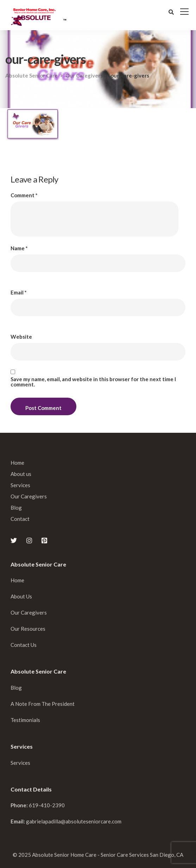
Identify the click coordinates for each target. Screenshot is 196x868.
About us (21, 474)
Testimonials (25, 720)
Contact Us (24, 645)
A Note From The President (43, 704)
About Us (21, 596)
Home (17, 463)
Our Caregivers (29, 496)
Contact (20, 519)
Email (19, 293)
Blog (16, 508)
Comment (24, 195)
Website (21, 337)
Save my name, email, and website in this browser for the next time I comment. (93, 382)
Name (19, 248)
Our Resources (28, 629)
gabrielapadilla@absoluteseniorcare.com (74, 821)
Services (20, 485)
